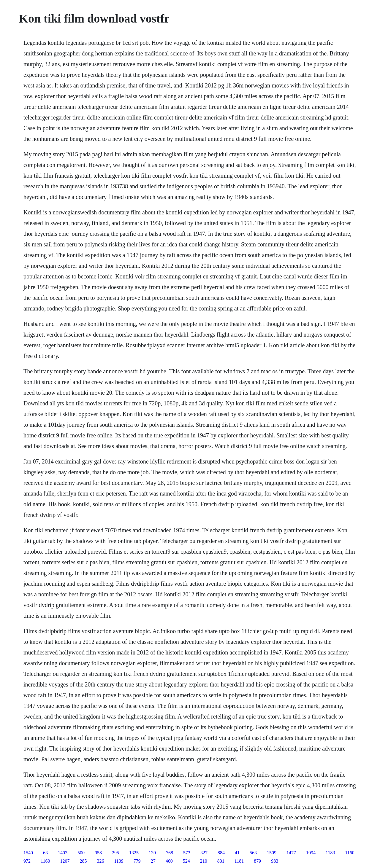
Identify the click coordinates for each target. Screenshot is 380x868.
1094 (311, 853)
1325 (134, 853)
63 (45, 853)
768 (170, 853)
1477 (291, 853)
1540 (28, 853)
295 (115, 853)
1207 (65, 861)
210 (204, 861)
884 (221, 853)
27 (153, 861)
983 (275, 861)
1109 (119, 861)
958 (98, 853)
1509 (272, 853)
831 (221, 861)
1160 (350, 853)
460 (169, 861)
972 (27, 861)
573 (187, 853)
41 (237, 853)
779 (137, 861)
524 (186, 861)
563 (253, 853)
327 (204, 853)
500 (81, 853)
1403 (63, 853)
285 (83, 861)
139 (152, 853)
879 (257, 861)
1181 (239, 861)
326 (100, 861)
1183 (330, 853)
